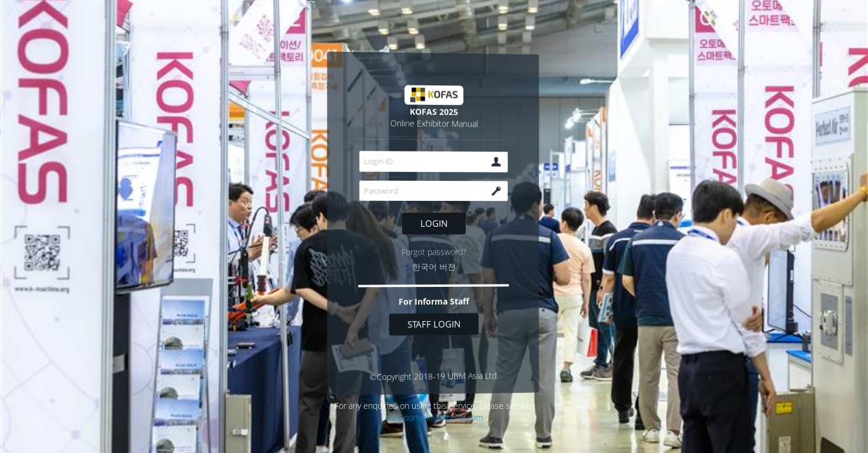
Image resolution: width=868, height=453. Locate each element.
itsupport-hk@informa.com (434, 417)
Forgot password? (434, 252)
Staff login (434, 324)
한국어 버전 (434, 267)
